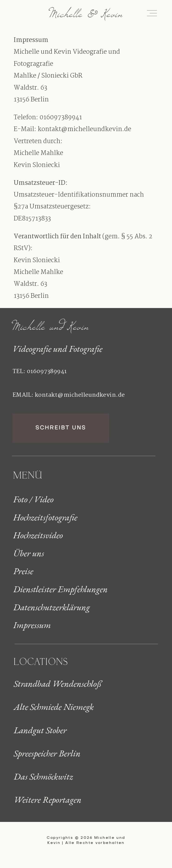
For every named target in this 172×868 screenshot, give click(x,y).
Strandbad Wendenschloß (58, 684)
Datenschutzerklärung (52, 607)
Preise (23, 571)
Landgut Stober (40, 730)
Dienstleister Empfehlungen (60, 589)
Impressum (32, 625)
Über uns (29, 553)
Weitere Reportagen (48, 800)
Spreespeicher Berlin (47, 753)
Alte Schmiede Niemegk (54, 707)
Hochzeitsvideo (38, 535)
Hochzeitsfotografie (45, 517)
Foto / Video (33, 499)
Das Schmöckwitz (43, 776)
